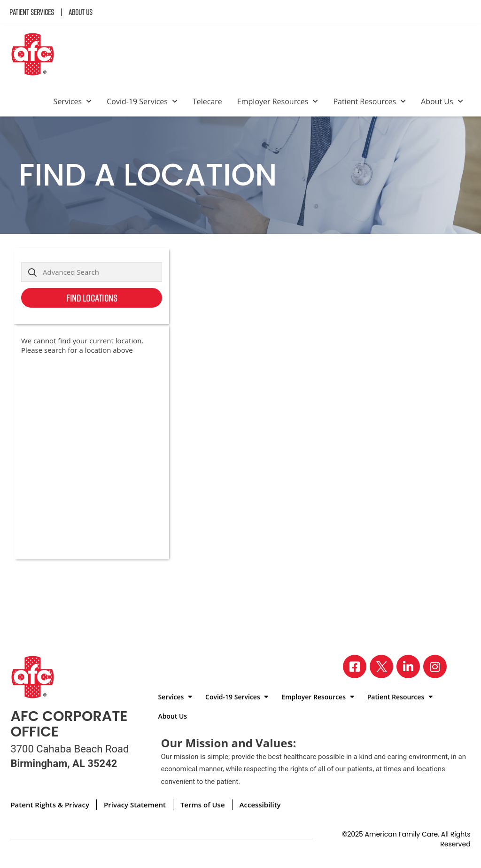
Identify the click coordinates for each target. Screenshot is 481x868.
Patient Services (32, 12)
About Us (81, 12)
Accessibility (260, 805)
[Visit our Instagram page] (435, 666)
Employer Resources (278, 101)
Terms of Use (203, 805)
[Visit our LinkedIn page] (408, 666)
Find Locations (92, 298)
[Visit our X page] (381, 666)
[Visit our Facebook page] (355, 666)
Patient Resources (369, 101)
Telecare (207, 101)
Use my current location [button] (123, 319)
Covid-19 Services (142, 101)
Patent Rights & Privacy (50, 805)
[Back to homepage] (36, 55)
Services (73, 101)
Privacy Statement (135, 805)
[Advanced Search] (92, 272)
